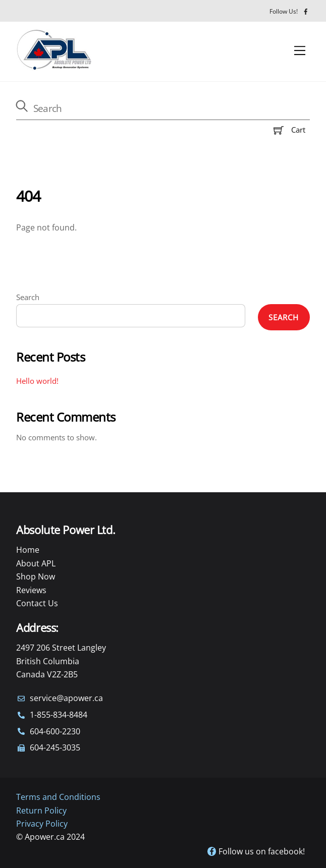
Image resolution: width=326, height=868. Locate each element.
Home (28, 550)
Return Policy (41, 811)
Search (28, 297)
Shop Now (36, 576)
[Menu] (300, 51)
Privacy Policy (42, 824)
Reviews (31, 590)
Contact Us (37, 603)
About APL (36, 563)
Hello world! (37, 381)
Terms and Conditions (58, 797)
